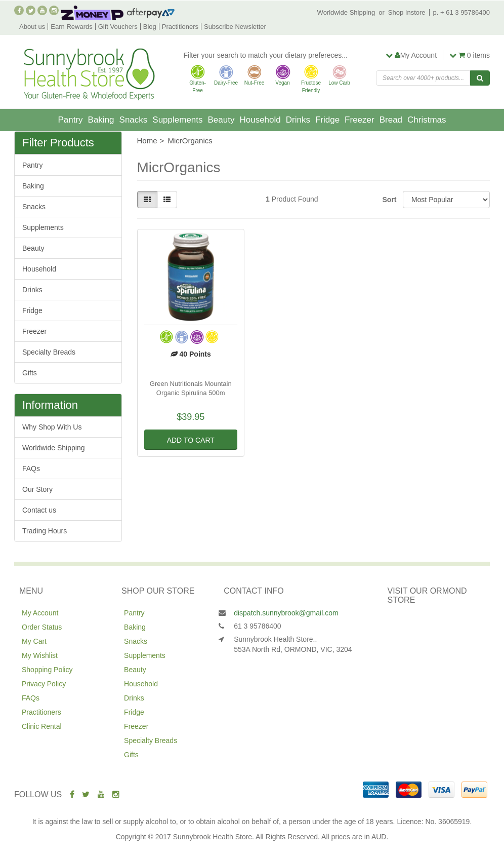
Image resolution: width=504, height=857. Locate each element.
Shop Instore (407, 12)
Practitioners (180, 27)
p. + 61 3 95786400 (461, 12)
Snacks (134, 120)
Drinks (298, 120)
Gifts (30, 373)
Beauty (221, 120)
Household (260, 120)
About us (32, 27)
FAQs (31, 469)
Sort (389, 200)
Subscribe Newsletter (235, 27)
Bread (391, 120)
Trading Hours (45, 531)
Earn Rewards (71, 27)
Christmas (427, 120)
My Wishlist (40, 655)
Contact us (39, 510)
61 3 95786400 (257, 626)
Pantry (70, 120)
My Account (40, 613)
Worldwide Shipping (346, 12)
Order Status (42, 627)
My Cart (34, 641)
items (470, 55)
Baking (101, 120)
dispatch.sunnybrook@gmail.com (286, 613)
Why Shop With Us (52, 427)
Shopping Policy (47, 670)
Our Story (37, 489)
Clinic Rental (42, 726)
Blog (150, 27)
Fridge (327, 120)
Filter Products (58, 143)
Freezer (360, 120)
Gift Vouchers (118, 27)
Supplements (177, 120)
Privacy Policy (44, 684)
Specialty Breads (49, 352)
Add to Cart (191, 440)
